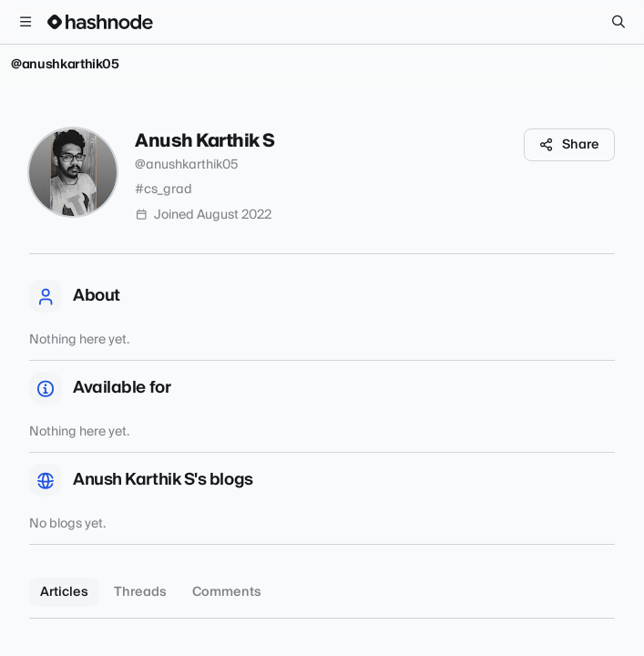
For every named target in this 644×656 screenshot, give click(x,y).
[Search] (618, 22)
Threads (140, 592)
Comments (227, 592)
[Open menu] (26, 22)
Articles (64, 592)
